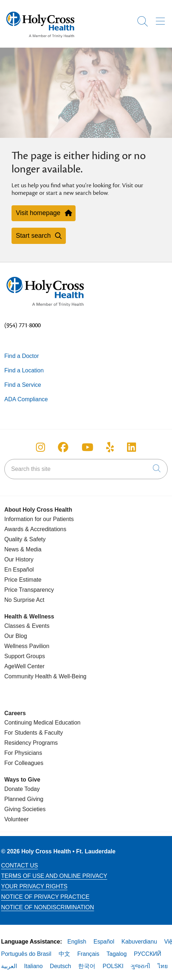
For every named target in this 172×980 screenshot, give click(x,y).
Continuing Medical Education (42, 723)
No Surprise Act (24, 600)
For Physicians (23, 753)
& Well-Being (69, 676)
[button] (162, 19)
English (77, 942)
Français (88, 954)
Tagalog (117, 954)
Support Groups (25, 656)
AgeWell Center (24, 666)
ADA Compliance (26, 399)
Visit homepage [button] (44, 213)
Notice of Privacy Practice (45, 897)
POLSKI (113, 966)
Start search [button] (39, 236)
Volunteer (17, 819)
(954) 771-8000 (22, 325)
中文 (64, 954)
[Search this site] (86, 469)
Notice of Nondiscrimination (47, 907)
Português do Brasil (26, 954)
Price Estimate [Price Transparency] (23, 580)
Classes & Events (27, 626)
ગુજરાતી (141, 966)
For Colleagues (24, 763)
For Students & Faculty (34, 733)
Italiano (33, 966)
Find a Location (24, 370)
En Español (19, 570)
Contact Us (20, 865)
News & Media (23, 549)
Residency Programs (31, 743)
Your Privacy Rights (34, 886)
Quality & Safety (25, 539)
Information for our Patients (39, 519)
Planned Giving (24, 799)
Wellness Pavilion (27, 646)
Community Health (28, 676)
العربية (9, 966)
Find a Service (23, 385)
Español (104, 942)
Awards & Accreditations (35, 529)
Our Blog (16, 636)
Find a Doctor (22, 356)
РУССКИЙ (148, 954)
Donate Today (22, 789)
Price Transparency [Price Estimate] (29, 590)
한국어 (87, 966)
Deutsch (61, 966)
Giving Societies (25, 809)
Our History (19, 559)
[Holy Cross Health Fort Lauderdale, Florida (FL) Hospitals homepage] (40, 40)
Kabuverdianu (139, 942)
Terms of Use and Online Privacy (54, 876)
